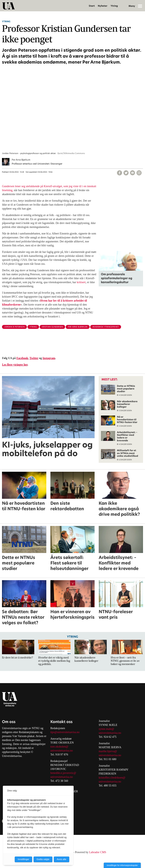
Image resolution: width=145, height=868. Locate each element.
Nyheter (103, 6)
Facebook (22, 358)
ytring (33, 327)
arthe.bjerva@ (109, 751)
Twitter (34, 358)
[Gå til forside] (8, 6)
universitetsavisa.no (62, 750)
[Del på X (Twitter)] (126, 173)
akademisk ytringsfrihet (106, 327)
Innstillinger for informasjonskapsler (122, 865)
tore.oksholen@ (59, 747)
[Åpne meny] (140, 6)
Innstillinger (23, 859)
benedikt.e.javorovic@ (63, 773)
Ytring (114, 6)
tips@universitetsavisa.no (65, 732)
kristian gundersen (52, 327)
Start (92, 6)
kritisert (81, 282)
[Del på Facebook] (120, 173)
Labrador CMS (98, 852)
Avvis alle (62, 859)
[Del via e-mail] (133, 173)
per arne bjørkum (78, 327)
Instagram (49, 358)
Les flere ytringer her (15, 365)
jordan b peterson (14, 327)
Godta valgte (43, 859)
